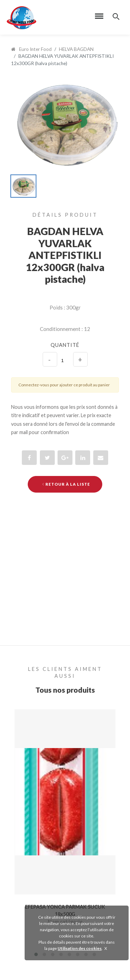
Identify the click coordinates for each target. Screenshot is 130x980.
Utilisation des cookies (80, 948)
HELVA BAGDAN (76, 49)
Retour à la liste (66, 484)
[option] (65, 124)
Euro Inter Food (31, 49)
